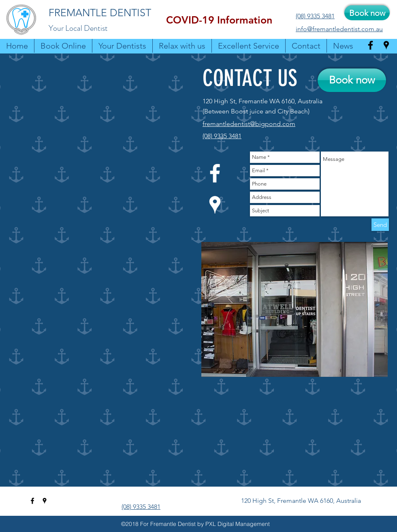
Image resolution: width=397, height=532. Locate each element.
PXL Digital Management (238, 524)
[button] (219, 20)
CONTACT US (250, 78)
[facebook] (370, 45)
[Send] (380, 225)
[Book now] (367, 13)
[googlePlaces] (386, 45)
